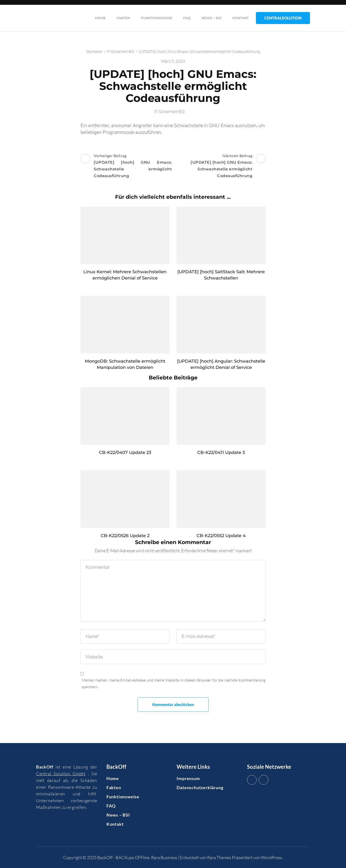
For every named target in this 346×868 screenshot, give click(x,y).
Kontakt (241, 18)
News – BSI (211, 18)
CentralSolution (283, 18)
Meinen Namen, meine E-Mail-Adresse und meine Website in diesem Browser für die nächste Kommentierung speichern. (174, 683)
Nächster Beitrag (220, 166)
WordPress (272, 857)
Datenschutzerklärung (200, 787)
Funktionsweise (157, 18)
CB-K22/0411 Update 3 (221, 453)
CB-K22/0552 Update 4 (221, 536)
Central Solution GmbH (61, 774)
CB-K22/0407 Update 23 (125, 453)
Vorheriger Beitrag (126, 166)
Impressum (188, 778)
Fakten (123, 18)
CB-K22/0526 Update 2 (125, 536)
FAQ (187, 18)
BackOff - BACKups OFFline (123, 857)
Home (100, 18)
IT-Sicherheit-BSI (169, 112)
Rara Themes (219, 857)
